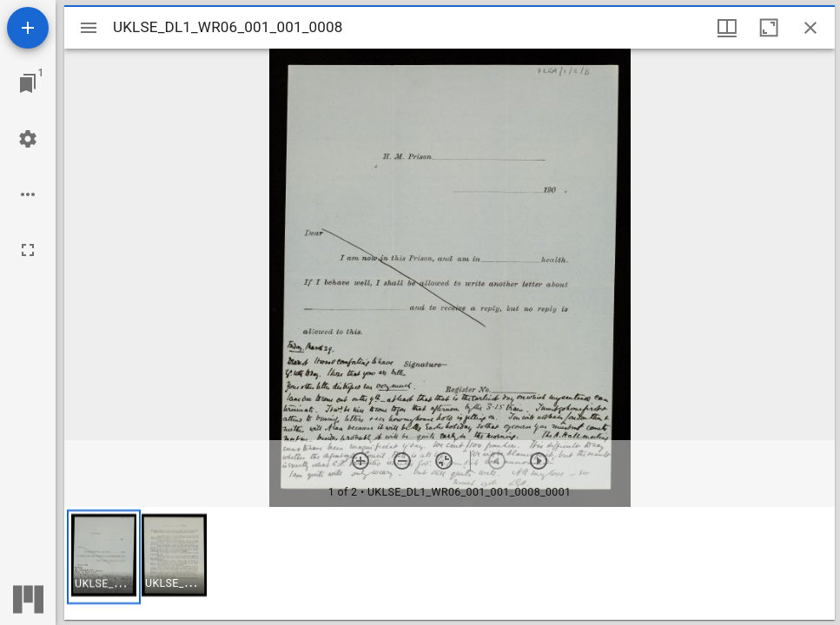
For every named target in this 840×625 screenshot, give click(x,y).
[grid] (450, 563)
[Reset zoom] (444, 461)
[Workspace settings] (28, 139)
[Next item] (539, 461)
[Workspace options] (28, 194)
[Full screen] (28, 250)
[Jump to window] (28, 83)
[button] (104, 557)
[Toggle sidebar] (89, 28)
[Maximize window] (769, 28)
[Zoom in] (360, 461)
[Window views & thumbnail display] (727, 28)
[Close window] (810, 28)
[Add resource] (28, 28)
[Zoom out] (402, 461)
